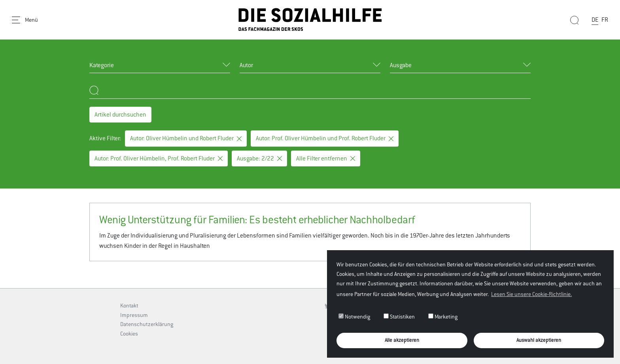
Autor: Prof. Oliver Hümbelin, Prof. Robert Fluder (159, 158)
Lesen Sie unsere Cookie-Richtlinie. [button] (531, 294)
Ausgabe (401, 65)
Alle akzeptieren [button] (402, 340)
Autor (246, 65)
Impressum (134, 315)
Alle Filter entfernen (326, 158)
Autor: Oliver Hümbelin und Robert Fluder (186, 138)
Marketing (443, 317)
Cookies (129, 334)
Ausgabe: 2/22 (259, 158)
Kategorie (102, 65)
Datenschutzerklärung (147, 324)
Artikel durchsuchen (120, 114)
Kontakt (129, 306)
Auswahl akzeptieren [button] (539, 340)
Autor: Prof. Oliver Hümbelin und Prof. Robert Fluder (325, 138)
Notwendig (354, 317)
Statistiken (399, 317)
